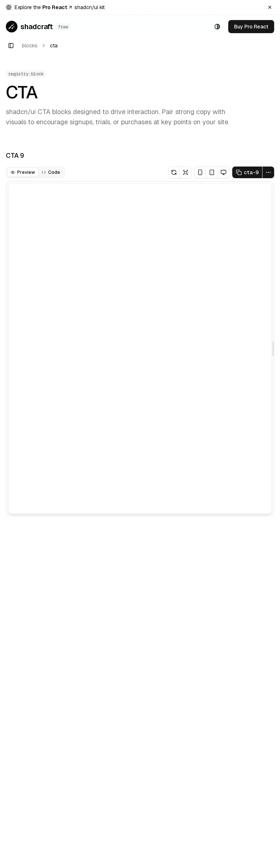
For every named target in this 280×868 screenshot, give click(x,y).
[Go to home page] (38, 27)
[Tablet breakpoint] (212, 172)
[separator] (273, 349)
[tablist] (35, 172)
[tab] (23, 172)
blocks (30, 46)
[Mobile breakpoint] (200, 172)
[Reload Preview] (174, 172)
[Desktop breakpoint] (223, 172)
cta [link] (54, 46)
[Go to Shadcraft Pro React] (251, 27)
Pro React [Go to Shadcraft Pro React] (58, 7)
